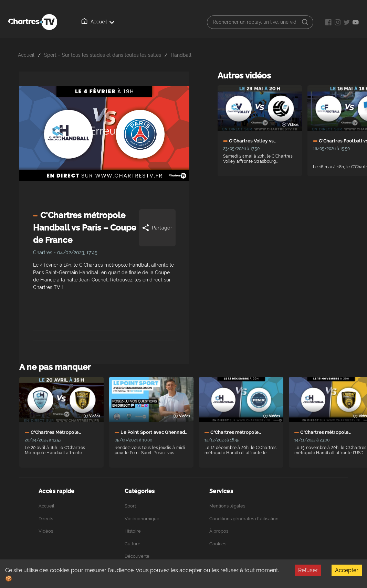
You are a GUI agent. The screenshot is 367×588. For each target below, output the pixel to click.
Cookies (218, 544)
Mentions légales (227, 506)
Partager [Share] (157, 228)
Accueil (98, 21)
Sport (130, 506)
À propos (219, 531)
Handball (181, 55)
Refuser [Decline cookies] (308, 570)
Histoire (133, 531)
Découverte (137, 556)
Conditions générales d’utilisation (244, 519)
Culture (133, 544)
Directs (46, 519)
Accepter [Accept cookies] (347, 570)
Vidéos (46, 531)
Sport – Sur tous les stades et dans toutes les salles (103, 55)
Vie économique (142, 519)
